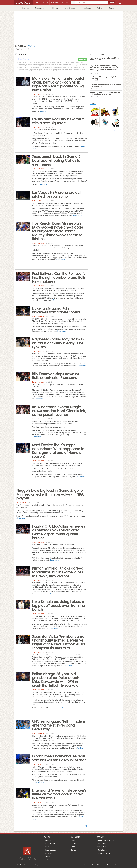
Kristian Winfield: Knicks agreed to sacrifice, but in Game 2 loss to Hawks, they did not (58, 572)
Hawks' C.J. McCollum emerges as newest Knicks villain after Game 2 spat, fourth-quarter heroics (58, 532)
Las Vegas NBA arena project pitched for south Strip (56, 194)
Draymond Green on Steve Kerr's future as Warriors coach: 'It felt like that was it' (59, 794)
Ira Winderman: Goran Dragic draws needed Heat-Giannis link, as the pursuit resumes (59, 410)
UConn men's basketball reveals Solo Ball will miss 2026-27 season (59, 758)
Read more (43, 111)
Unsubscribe (116, 865)
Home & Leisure (70, 8)
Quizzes (74, 850)
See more (117, 131)
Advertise (87, 865)
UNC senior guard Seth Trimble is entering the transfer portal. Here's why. (59, 725)
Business (26, 8)
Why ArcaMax (102, 847)
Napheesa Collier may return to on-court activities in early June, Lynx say (58, 343)
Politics (100, 8)
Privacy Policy (96, 865)
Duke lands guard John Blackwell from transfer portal (56, 310)
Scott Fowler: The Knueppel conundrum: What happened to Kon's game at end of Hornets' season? (58, 450)
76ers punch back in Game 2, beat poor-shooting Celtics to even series (57, 160)
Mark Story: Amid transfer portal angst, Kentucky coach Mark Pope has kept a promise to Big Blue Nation (58, 84)
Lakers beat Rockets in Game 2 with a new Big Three (58, 121)
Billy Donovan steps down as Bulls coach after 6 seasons (55, 375)
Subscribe (82, 59)
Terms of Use (106, 865)
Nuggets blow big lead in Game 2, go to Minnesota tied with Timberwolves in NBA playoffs (50, 494)
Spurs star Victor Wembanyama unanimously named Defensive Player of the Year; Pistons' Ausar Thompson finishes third (59, 642)
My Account (102, 843)
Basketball (41, 94)
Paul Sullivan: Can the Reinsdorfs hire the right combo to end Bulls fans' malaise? (59, 277)
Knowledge (86, 8)
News (73, 840)
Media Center (102, 850)
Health (55, 8)
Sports (112, 8)
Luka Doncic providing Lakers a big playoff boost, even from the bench (58, 605)
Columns (74, 847)
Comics (74, 843)
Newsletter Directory (105, 853)
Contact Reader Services (106, 840)
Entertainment (40, 8)
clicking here (68, 71)
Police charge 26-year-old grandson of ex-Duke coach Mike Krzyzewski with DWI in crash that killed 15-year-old (56, 679)
